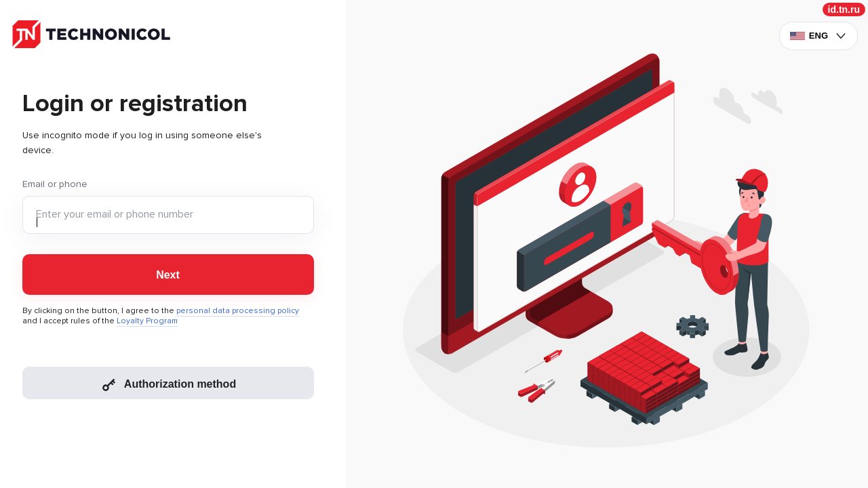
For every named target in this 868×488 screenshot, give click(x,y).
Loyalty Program (147, 321)
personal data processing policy (238, 311)
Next (168, 275)
